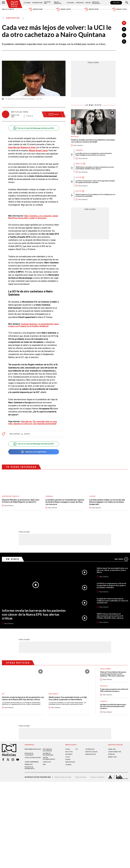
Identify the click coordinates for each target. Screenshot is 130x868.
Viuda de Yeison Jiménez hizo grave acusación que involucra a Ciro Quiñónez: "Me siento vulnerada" (113, 674)
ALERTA (68, 759)
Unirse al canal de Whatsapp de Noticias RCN (34, 128)
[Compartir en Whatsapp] (124, 42)
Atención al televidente (29, 754)
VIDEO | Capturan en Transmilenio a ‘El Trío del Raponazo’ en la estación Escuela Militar (95, 195)
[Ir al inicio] (14, 4)
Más (121, 559)
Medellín (79, 164)
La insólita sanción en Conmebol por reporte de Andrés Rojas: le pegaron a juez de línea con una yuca (94, 154)
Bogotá (78, 177)
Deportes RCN (47, 3)
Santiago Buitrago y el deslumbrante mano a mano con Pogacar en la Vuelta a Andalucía (34, 325)
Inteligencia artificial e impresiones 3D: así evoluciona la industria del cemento (113, 706)
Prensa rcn (29, 764)
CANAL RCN (116, 3)
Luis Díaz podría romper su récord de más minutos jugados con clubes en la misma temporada (107, 502)
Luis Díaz (92, 496)
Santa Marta (53, 694)
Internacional (37, 3)
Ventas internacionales (49, 758)
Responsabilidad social (33, 749)
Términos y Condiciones (97, 777)
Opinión (88, 3)
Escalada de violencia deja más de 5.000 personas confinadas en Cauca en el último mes (112, 601)
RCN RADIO (69, 754)
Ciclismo (27, 434)
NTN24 (68, 749)
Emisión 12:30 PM (63, 9)
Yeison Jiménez (105, 669)
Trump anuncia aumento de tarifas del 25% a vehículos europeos (114, 690)
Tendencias (79, 3)
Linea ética (47, 762)
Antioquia (75, 137)
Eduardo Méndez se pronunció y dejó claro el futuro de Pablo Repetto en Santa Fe (21, 501)
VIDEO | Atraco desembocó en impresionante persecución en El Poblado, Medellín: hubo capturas (95, 168)
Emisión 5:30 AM (36, 9)
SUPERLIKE (111, 754)
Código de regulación (33, 757)
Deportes (13, 18)
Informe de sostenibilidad (48, 754)
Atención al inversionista (29, 768)
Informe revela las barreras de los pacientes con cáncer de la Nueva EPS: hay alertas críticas (34, 614)
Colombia (27, 3)
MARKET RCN (112, 757)
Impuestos (104, 686)
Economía (70, 3)
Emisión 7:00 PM (91, 9)
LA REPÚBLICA (90, 749)
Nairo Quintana (15, 434)
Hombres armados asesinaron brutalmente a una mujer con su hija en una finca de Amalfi (93, 141)
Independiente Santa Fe (11, 496)
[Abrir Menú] (3, 3)
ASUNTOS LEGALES (91, 752)
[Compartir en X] (124, 35)
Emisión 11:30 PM (119, 9)
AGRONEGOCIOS (91, 754)
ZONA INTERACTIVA (115, 752)
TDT (77, 749)
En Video (13, 559)
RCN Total (69, 752)
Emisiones (8, 9)
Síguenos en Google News (34, 452)
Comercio (104, 701)
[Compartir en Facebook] (124, 29)
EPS (3, 694)
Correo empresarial (32, 762)
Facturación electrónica (47, 750)
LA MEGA (68, 765)
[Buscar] (127, 3)
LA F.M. (68, 757)
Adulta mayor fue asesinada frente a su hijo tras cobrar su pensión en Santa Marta (112, 570)
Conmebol (79, 150)
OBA (44, 764)
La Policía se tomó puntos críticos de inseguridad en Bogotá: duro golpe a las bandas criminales (95, 182)
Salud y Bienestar (58, 3)
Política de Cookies (81, 777)
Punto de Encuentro (96, 3)
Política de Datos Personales (63, 777)
